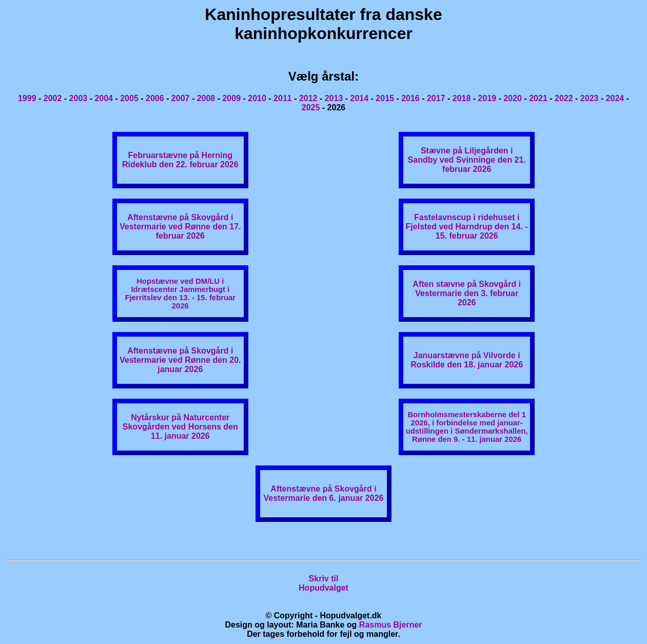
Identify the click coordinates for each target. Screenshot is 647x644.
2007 (181, 98)
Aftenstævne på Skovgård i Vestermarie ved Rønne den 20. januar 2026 (180, 360)
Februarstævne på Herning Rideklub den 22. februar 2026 (180, 160)
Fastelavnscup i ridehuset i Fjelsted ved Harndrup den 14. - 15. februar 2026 (467, 227)
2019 (487, 98)
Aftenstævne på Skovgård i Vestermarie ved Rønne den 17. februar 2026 (180, 227)
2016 (410, 98)
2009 (231, 98)
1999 (27, 98)
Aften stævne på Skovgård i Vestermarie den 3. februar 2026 (467, 293)
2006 (155, 98)
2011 (283, 98)
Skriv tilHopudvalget (323, 583)
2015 (385, 98)
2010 (257, 98)
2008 (206, 98)
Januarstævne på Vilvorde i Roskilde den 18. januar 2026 (467, 360)
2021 (538, 98)
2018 (462, 98)
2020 (513, 98)
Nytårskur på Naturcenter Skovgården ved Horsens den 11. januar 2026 (180, 427)
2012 (308, 98)
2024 (615, 98)
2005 (129, 98)
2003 (79, 98)
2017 (436, 98)
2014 (360, 98)
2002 (53, 98)
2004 (104, 98)
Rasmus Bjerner (391, 625)
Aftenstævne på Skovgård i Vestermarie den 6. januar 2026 (324, 493)
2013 (334, 98)
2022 (564, 98)
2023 (590, 98)
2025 (311, 108)
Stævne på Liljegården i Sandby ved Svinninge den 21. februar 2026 (467, 160)
